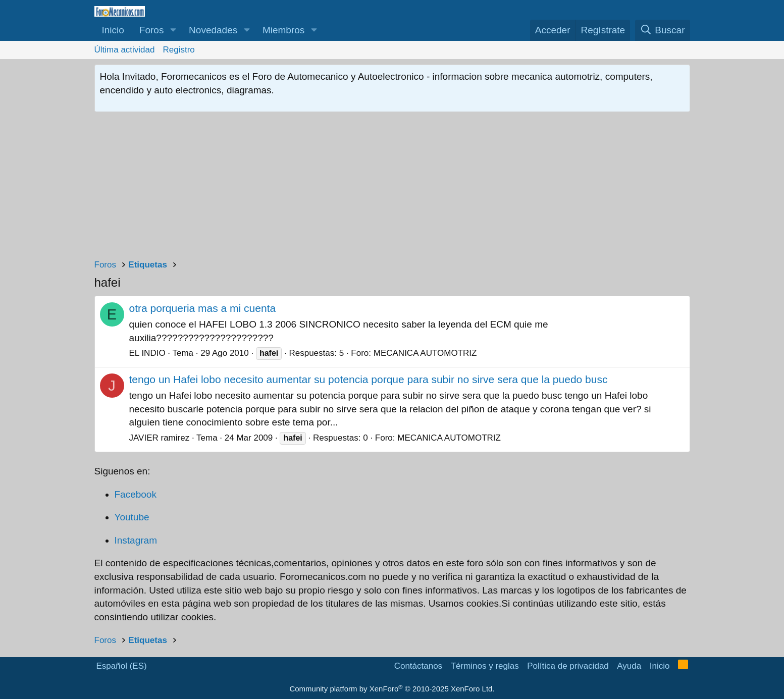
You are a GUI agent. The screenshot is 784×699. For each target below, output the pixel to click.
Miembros (283, 30)
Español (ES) (122, 666)
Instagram (136, 540)
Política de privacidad (568, 666)
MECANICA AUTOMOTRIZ (425, 353)
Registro (179, 50)
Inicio (113, 30)
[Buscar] (663, 31)
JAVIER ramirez (160, 438)
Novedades (213, 30)
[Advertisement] (392, 188)
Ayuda (629, 666)
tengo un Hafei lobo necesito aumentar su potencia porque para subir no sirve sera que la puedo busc (369, 379)
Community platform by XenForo (392, 689)
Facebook (136, 494)
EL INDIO (147, 353)
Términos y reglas (485, 666)
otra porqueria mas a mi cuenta (203, 308)
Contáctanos (418, 666)
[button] (173, 31)
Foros (152, 30)
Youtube (132, 517)
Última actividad (125, 50)
